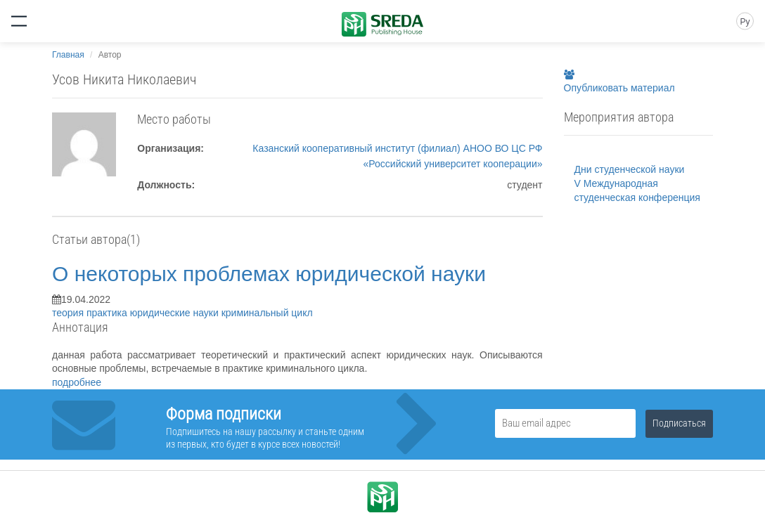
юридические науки (176, 313)
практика (108, 313)
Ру (745, 22)
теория (69, 313)
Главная (68, 55)
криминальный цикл (267, 313)
